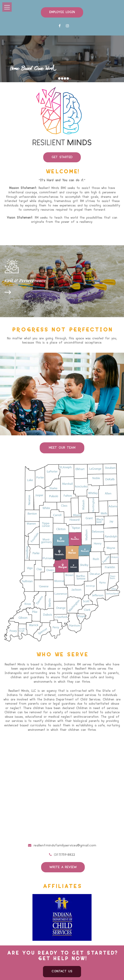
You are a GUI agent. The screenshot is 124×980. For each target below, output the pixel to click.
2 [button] (59, 77)
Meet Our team (62, 436)
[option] (62, 58)
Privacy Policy (94, 973)
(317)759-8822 (62, 843)
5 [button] (68, 77)
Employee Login (62, 12)
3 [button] (62, 77)
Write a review (64, 854)
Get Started (62, 155)
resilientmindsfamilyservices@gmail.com (62, 833)
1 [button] (57, 77)
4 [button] (65, 77)
